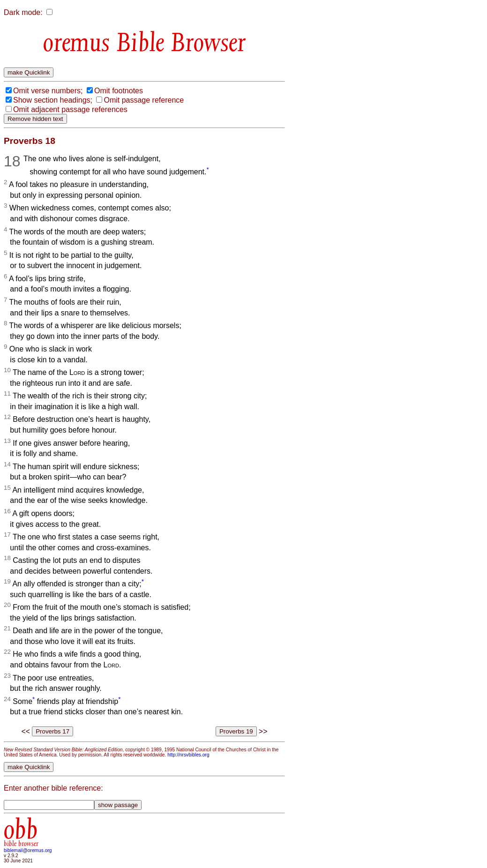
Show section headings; (53, 100)
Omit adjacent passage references (70, 109)
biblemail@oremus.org (28, 850)
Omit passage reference (144, 100)
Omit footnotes (119, 91)
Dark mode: (23, 12)
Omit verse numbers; (48, 91)
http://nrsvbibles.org (188, 755)
